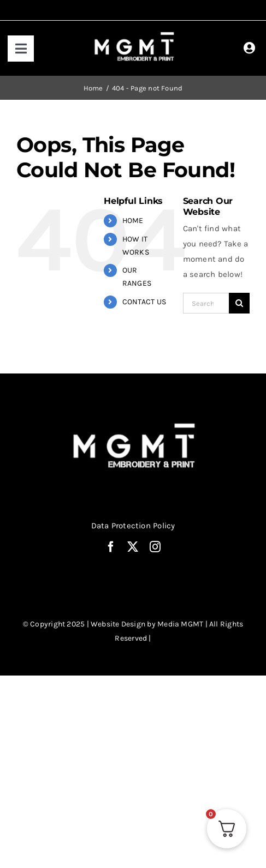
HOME (133, 221)
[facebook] (111, 547)
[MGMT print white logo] (135, 33)
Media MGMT (180, 624)
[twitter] (133, 547)
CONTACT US (144, 302)
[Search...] (206, 303)
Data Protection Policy (133, 526)
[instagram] (155, 547)
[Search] (239, 303)
